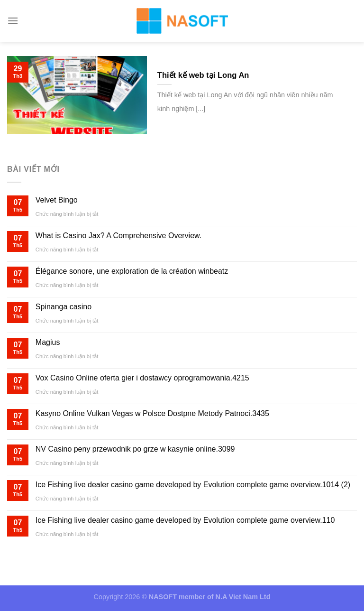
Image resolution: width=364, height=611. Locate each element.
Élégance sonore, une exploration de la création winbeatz (132, 271)
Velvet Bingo (57, 200)
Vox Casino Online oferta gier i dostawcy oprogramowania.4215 (142, 378)
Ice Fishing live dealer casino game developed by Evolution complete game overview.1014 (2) (193, 485)
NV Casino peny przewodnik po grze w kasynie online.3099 (135, 449)
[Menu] (13, 21)
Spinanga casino (64, 307)
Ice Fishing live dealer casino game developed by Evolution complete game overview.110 (185, 520)
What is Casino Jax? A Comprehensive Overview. (118, 236)
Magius (48, 342)
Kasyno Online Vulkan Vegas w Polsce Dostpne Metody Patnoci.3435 (152, 413)
